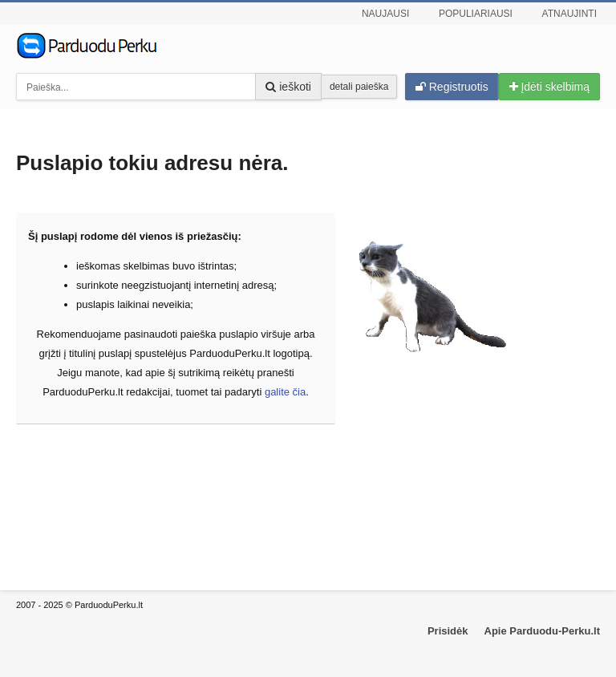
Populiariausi (476, 14)
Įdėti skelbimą (549, 87)
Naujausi (385, 14)
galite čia (285, 392)
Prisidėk (448, 631)
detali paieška (359, 87)
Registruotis (452, 87)
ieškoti (288, 87)
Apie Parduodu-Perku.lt (542, 631)
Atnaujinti (569, 14)
